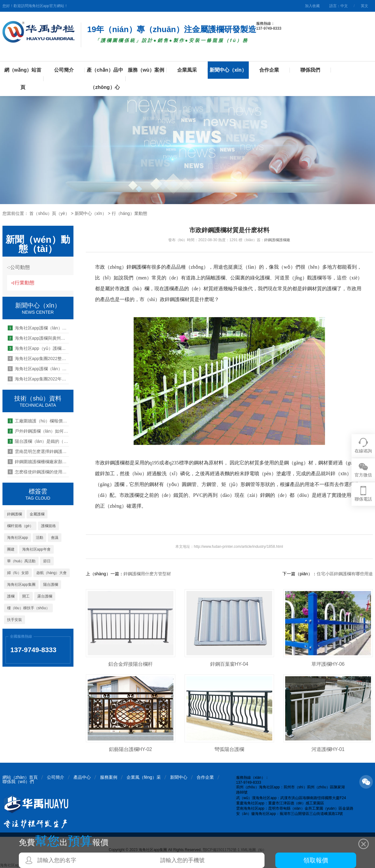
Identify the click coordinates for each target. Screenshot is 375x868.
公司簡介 (64, 70)
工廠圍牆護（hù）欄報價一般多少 (38, 421)
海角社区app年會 (36, 549)
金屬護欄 (37, 514)
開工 (26, 596)
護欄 (11, 596)
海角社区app (18, 538)
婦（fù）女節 (18, 573)
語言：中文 (339, 6)
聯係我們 (310, 70)
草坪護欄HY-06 (328, 664)
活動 (40, 538)
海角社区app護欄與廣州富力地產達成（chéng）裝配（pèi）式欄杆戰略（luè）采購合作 (38, 338)
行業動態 (29, 283)
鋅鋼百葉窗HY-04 (229, 664)
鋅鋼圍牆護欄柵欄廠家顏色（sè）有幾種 (38, 462)
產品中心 (82, 777)
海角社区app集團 (21, 585)
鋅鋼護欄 (15, 514)
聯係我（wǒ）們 (18, 782)
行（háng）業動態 (129, 213)
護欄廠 (285, 240)
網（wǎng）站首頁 (23, 79)
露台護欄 (45, 596)
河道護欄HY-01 (328, 749)
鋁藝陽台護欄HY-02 (131, 749)
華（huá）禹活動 (21, 561)
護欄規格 (48, 526)
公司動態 (23, 267)
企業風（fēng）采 (144, 777)
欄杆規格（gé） (20, 526)
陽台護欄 (51, 585)
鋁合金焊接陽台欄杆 (131, 664)
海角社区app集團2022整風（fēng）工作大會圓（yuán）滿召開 (38, 359)
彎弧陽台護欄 (229, 749)
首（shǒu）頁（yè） (49, 213)
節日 (47, 561)
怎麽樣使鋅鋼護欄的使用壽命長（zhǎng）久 (38, 472)
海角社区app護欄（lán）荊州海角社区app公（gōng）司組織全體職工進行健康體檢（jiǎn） (38, 328)
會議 (55, 538)
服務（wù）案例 (146, 70)
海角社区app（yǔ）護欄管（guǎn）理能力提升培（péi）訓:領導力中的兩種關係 (38, 348)
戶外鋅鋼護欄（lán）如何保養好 (38, 431)
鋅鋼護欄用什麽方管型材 (147, 574)
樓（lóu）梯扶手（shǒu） (28, 608)
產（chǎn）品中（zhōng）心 (105, 79)
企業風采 (187, 70)
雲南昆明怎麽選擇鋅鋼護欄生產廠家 (38, 451)
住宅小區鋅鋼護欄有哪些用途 (345, 574)
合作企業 (269, 70)
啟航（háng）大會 (52, 573)
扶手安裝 (15, 620)
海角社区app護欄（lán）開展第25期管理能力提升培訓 (38, 369)
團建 (11, 549)
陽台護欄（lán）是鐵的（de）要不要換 (38, 441)
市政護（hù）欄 (132, 289)
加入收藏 (312, 6)
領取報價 (316, 860)
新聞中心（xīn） (228, 70)
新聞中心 (179, 777)
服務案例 (109, 777)
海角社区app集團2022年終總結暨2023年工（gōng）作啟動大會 (38, 379)
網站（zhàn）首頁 (20, 777)
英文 (365, 6)
